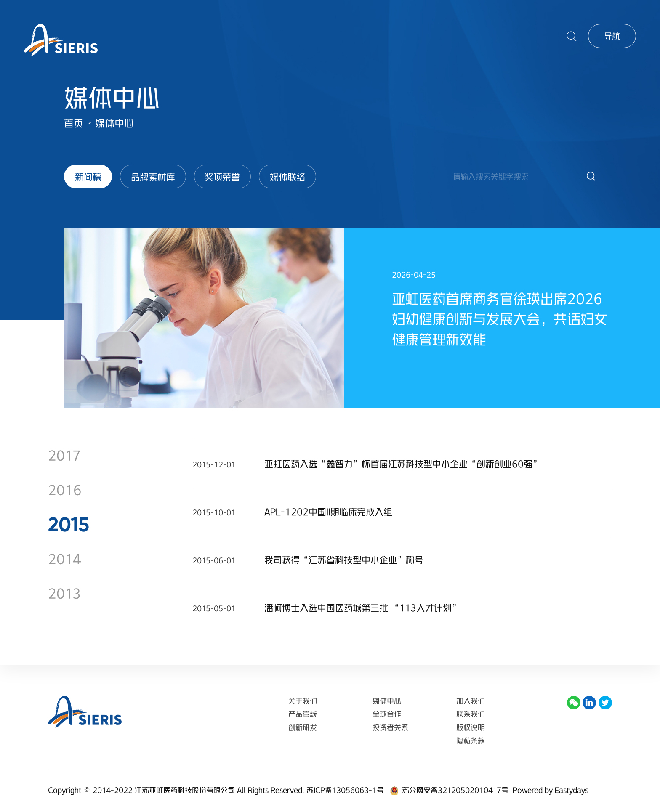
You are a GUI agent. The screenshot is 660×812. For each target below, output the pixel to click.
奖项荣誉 (222, 177)
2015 (69, 524)
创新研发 (303, 727)
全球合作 (387, 714)
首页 (74, 123)
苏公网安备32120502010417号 (455, 790)
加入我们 (471, 701)
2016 (65, 490)
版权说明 (471, 727)
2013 (64, 593)
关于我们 (303, 701)
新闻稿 (88, 177)
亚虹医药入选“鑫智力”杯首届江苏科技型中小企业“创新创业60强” (403, 464)
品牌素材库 (153, 177)
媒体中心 (114, 123)
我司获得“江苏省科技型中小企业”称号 (344, 560)
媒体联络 (287, 177)
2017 (64, 455)
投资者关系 (390, 727)
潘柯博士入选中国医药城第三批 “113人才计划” (362, 608)
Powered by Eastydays (551, 790)
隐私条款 (471, 740)
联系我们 (471, 714)
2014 (65, 559)
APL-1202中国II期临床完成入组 (328, 512)
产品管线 (303, 714)
